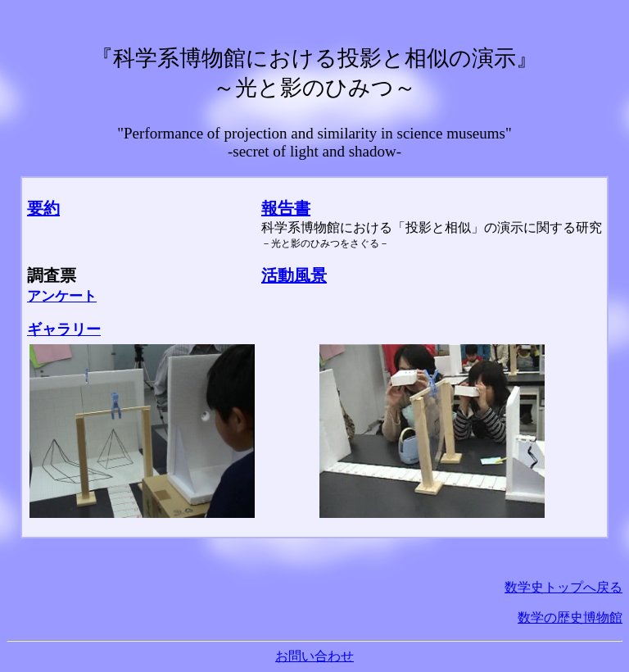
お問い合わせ (314, 656)
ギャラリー (64, 329)
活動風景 (294, 275)
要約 (43, 208)
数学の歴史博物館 (570, 618)
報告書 (286, 208)
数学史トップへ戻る (563, 587)
